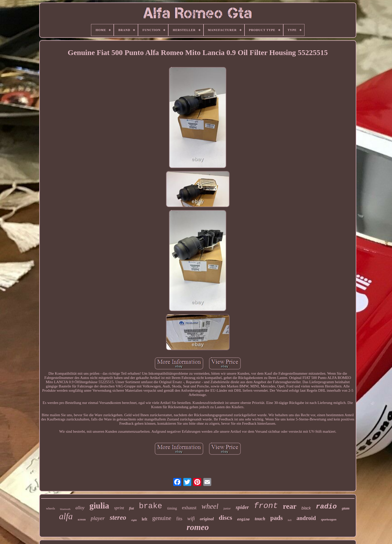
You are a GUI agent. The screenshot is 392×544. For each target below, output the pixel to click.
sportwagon (329, 519)
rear (289, 506)
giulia (99, 506)
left (144, 519)
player (98, 518)
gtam (346, 508)
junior (227, 508)
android (306, 518)
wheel (210, 506)
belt (290, 520)
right (134, 520)
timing (172, 508)
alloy (80, 508)
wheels (50, 508)
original (207, 519)
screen (82, 519)
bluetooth (65, 509)
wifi (191, 518)
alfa (66, 516)
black (306, 508)
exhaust (189, 508)
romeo (198, 527)
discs (225, 518)
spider (242, 507)
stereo (118, 517)
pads (276, 518)
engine (243, 519)
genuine (162, 518)
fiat (131, 508)
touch (260, 519)
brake (151, 506)
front (266, 506)
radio (326, 507)
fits (179, 519)
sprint (119, 508)
